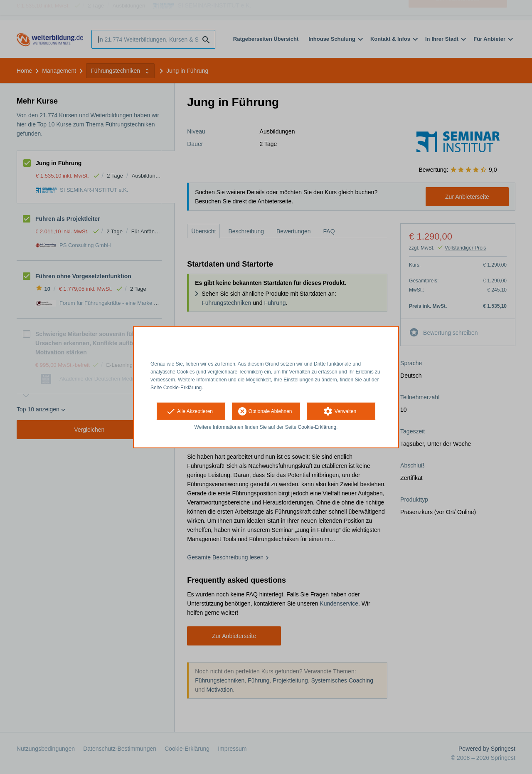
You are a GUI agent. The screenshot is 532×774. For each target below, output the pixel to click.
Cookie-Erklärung (317, 427)
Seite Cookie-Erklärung (176, 387)
